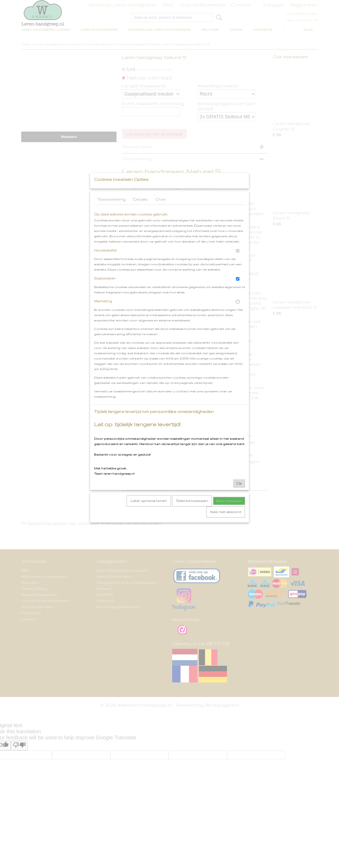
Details (140, 210)
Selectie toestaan (192, 511)
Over (161, 210)
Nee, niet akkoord (226, 522)
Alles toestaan (229, 511)
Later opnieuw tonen (149, 511)
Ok (239, 494)
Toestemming (111, 210)
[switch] (238, 261)
